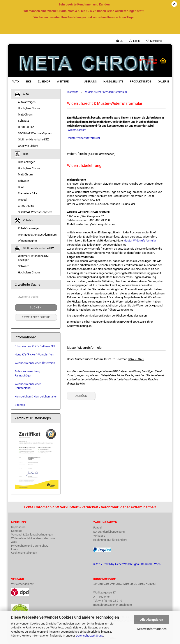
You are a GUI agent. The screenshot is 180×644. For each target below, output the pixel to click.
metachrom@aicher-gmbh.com (113, 605)
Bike (28, 81)
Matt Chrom (25, 115)
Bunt (21, 187)
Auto (15, 81)
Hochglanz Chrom (29, 108)
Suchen (36, 308)
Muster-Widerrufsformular (140, 241)
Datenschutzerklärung (89, 636)
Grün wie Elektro (28, 146)
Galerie (163, 81)
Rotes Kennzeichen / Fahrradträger (27, 373)
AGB (14, 542)
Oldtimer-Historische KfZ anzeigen (33, 258)
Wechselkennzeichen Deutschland (28, 386)
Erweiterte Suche (36, 317)
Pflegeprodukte (27, 241)
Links (15, 549)
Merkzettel (154, 41)
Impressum (18, 527)
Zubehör (44, 81)
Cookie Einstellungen (24, 553)
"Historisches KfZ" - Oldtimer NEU (35, 346)
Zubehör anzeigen (29, 228)
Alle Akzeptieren (152, 620)
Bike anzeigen (27, 162)
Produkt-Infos (141, 81)
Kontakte (17, 531)
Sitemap (20, 405)
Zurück (81, 396)
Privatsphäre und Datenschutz (30, 546)
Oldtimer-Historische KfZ (33, 139)
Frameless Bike (28, 193)
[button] (120, 41)
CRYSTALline (26, 127)
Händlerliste (113, 81)
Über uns (90, 81)
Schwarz (23, 121)
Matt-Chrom (25, 174)
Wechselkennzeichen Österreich (35, 363)
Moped (22, 200)
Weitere (63, 81)
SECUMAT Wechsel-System (35, 133)
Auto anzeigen (27, 102)
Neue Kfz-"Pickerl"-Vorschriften (34, 354)
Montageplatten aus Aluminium (37, 235)
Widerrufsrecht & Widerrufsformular (33, 538)
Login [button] (135, 41)
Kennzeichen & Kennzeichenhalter (36, 396)
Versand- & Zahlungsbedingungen (32, 535)
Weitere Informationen (152, 629)
